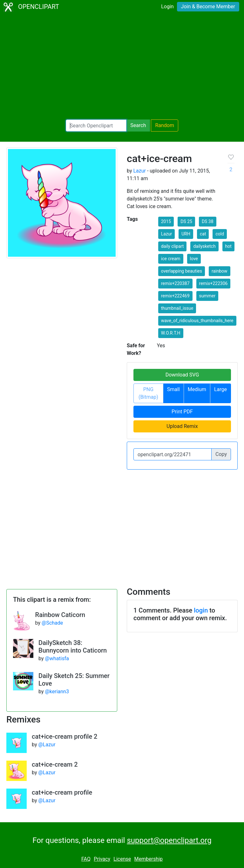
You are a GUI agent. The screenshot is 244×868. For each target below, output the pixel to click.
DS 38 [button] (208, 221)
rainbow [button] (220, 271)
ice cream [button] (171, 259)
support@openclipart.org (169, 840)
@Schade (52, 623)
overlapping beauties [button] (182, 271)
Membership (149, 859)
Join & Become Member (208, 7)
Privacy (102, 859)
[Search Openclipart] (96, 125)
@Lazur (47, 745)
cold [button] (220, 234)
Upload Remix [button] (182, 426)
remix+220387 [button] (175, 283)
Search (138, 125)
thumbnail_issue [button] (177, 308)
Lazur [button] (167, 234)
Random (165, 125)
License (122, 859)
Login (167, 7)
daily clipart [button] (173, 246)
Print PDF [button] (182, 412)
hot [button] (228, 246)
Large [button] (220, 389)
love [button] (194, 259)
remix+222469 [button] (175, 296)
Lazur (139, 171)
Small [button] (173, 389)
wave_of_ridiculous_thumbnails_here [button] (197, 321)
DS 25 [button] (186, 221)
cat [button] (203, 234)
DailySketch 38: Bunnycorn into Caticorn (73, 647)
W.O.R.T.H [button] (171, 333)
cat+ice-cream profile (62, 792)
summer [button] (207, 296)
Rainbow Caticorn (60, 615)
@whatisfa (57, 658)
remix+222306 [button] (213, 283)
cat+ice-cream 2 (55, 764)
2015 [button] (166, 221)
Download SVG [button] (182, 375)
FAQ (86, 859)
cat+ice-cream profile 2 (65, 736)
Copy (221, 454)
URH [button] (186, 234)
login (201, 610)
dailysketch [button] (204, 246)
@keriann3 (57, 692)
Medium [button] (197, 389)
